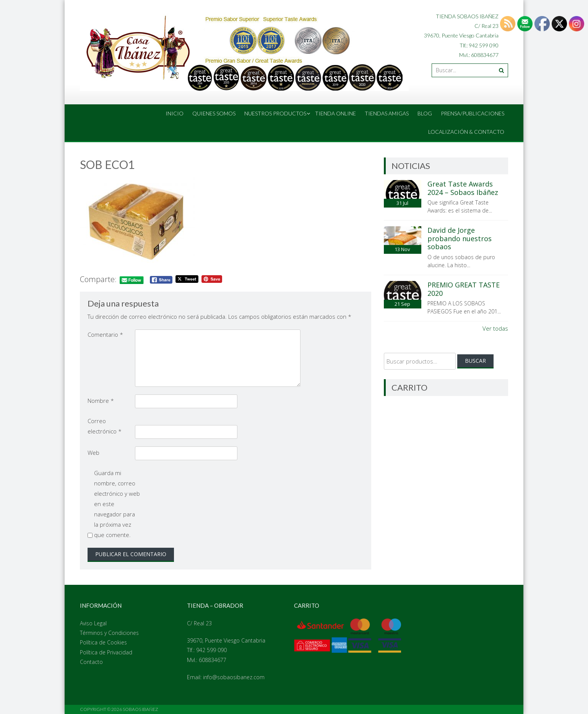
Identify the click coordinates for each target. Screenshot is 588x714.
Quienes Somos (214, 113)
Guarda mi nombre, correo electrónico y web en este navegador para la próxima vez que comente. (117, 504)
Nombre (101, 401)
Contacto (91, 662)
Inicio (175, 113)
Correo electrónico (105, 426)
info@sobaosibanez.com (234, 677)
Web (93, 453)
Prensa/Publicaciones (473, 113)
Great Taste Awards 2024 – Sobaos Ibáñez (463, 188)
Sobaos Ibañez (141, 709)
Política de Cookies (103, 642)
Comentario (105, 334)
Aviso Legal (93, 623)
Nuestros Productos (275, 113)
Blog (425, 113)
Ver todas (495, 328)
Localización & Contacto (466, 132)
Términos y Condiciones (109, 633)
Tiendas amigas (387, 113)
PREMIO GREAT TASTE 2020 (464, 289)
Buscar (475, 361)
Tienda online (335, 113)
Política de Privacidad (106, 652)
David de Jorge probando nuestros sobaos (460, 238)
